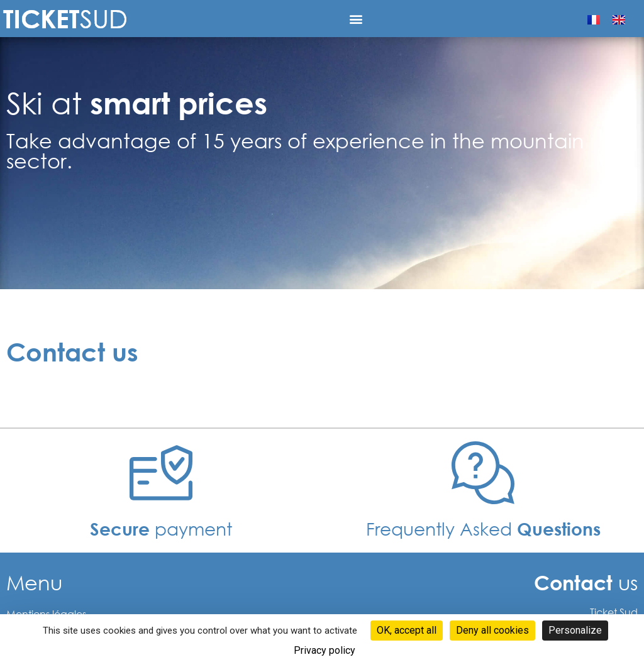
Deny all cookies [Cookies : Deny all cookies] (492, 630)
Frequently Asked (483, 528)
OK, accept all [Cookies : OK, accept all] (407, 630)
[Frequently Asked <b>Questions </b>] (483, 473)
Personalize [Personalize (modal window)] (575, 630)
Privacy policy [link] (325, 650)
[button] (356, 19)
